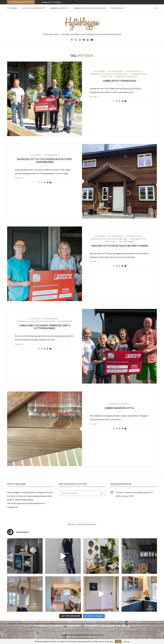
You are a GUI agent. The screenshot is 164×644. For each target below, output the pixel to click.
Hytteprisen (12, 8)
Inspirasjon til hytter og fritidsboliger (90, 8)
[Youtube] (92, 40)
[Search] (156, 8)
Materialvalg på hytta (59, 8)
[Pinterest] (84, 40)
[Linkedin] (88, 40)
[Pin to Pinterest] (122, 101)
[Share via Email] (125, 101)
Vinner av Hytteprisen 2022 (53, 2)
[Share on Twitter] (119, 101)
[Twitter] (76, 40)
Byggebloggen (118, 8)
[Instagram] (80, 40)
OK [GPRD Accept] (118, 641)
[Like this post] (114, 101)
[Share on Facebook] (117, 101)
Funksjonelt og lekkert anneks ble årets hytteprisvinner (45, 327)
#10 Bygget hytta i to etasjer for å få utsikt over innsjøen (45, 161)
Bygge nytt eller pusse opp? (34, 8)
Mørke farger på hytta (119, 408)
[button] (37, 2)
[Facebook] (72, 40)
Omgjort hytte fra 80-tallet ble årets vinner (119, 246)
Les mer (94, 96)
